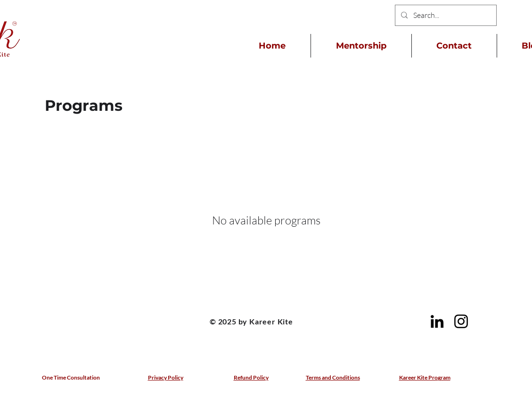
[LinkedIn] (437, 321)
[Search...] (445, 15)
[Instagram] (461, 321)
